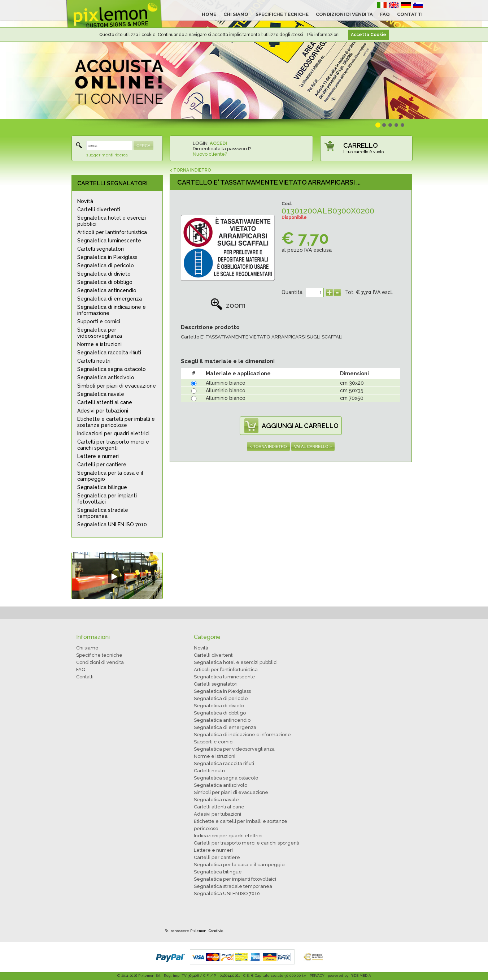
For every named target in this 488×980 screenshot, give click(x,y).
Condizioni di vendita (100, 662)
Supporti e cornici (99, 321)
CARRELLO (361, 145)
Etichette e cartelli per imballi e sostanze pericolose (116, 422)
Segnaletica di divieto (104, 274)
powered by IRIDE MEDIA (349, 975)
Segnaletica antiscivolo (106, 377)
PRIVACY (317, 975)
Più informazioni (323, 35)
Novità (85, 201)
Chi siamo (87, 648)
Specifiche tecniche (99, 655)
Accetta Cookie (369, 35)
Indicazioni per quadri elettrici (113, 433)
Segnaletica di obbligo (105, 282)
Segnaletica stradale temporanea (103, 513)
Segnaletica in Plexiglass (107, 257)
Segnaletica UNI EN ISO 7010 (112, 524)
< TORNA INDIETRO (190, 170)
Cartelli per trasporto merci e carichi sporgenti (113, 445)
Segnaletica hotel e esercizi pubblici (112, 221)
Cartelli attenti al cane (105, 402)
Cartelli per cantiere (102, 465)
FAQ (385, 14)
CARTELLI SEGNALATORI (112, 183)
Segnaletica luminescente (109, 241)
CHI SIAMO (236, 14)
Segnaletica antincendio (107, 290)
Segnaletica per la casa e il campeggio (110, 476)
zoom (228, 305)
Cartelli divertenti (99, 210)
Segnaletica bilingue (102, 487)
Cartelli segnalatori (101, 249)
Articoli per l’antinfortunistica (112, 232)
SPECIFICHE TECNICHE (282, 14)
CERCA (143, 146)
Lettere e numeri (98, 456)
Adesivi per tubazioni (103, 411)
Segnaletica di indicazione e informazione (112, 310)
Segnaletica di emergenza (110, 299)
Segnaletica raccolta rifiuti (109, 353)
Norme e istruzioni (99, 344)
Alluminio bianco (226, 383)
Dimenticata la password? (222, 149)
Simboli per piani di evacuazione (117, 386)
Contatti (85, 677)
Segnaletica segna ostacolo (112, 369)
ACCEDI (218, 143)
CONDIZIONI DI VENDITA (344, 14)
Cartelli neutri (94, 361)
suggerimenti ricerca (107, 155)
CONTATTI (410, 14)
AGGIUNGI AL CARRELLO (300, 426)
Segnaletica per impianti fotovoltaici (107, 499)
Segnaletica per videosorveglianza (100, 333)
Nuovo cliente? (210, 154)
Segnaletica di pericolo (106, 265)
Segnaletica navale (101, 394)
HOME (209, 14)
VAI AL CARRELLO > (313, 446)
